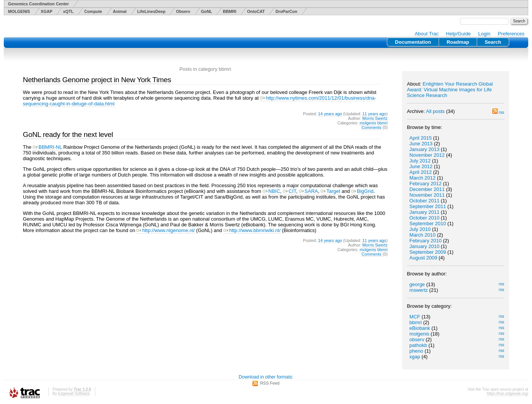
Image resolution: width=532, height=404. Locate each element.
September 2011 (428, 206)
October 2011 (424, 201)
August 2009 (423, 258)
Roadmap (458, 42)
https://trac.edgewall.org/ (507, 394)
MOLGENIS (19, 11)
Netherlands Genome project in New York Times (97, 80)
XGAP (47, 11)
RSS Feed (270, 383)
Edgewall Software (74, 394)
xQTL (68, 11)
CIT (290, 191)
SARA (308, 191)
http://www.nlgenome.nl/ (165, 230)
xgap (415, 357)
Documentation (413, 42)
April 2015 (421, 138)
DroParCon (286, 11)
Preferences (511, 34)
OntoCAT (256, 11)
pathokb (418, 345)
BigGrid (362, 191)
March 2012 (423, 178)
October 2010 (424, 218)
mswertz (419, 290)
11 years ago (375, 114)
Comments (371, 127)
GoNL (207, 11)
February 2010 (426, 241)
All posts (435, 111)
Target (330, 191)
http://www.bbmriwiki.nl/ (252, 230)
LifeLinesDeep (151, 11)
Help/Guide (458, 34)
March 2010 (423, 235)
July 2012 (420, 161)
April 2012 (421, 172)
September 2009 (428, 252)
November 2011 (427, 195)
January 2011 (424, 212)
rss (498, 112)
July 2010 (420, 229)
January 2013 (424, 149)
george (417, 284)
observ (417, 340)
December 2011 (427, 189)
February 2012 (426, 184)
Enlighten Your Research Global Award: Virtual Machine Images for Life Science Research (450, 90)
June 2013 (421, 144)
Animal (120, 11)
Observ (183, 11)
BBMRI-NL (47, 147)
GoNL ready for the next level (68, 134)
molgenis (419, 334)
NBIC (272, 191)
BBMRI (230, 11)
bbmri (416, 322)
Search (493, 42)
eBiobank (420, 328)
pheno (416, 351)
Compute (93, 11)
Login (484, 34)
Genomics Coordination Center (38, 4)
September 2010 (428, 223)
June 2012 (421, 166)
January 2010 (424, 246)
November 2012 (427, 155)
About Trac (427, 34)
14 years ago (330, 114)
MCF (415, 317)
